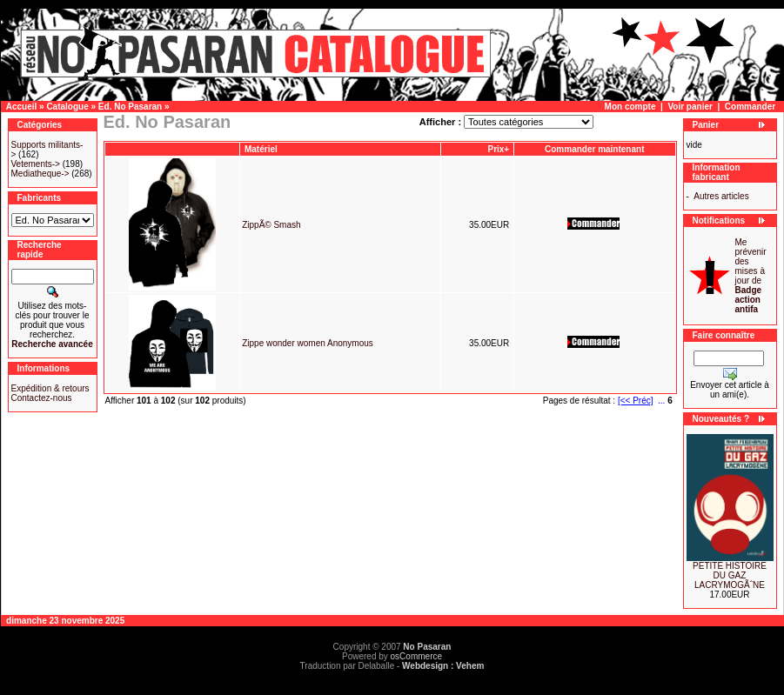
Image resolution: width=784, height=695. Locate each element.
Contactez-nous (42, 398)
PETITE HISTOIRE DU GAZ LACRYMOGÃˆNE (730, 575)
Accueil (22, 107)
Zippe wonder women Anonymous (308, 343)
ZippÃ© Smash (271, 225)
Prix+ (498, 149)
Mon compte (630, 107)
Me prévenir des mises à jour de (751, 276)
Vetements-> (36, 164)
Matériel (262, 149)
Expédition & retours (50, 388)
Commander (750, 107)
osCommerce (416, 656)
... (661, 401)
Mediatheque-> (40, 174)
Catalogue (67, 107)
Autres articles (721, 196)
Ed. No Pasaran (130, 107)
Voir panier (690, 107)
